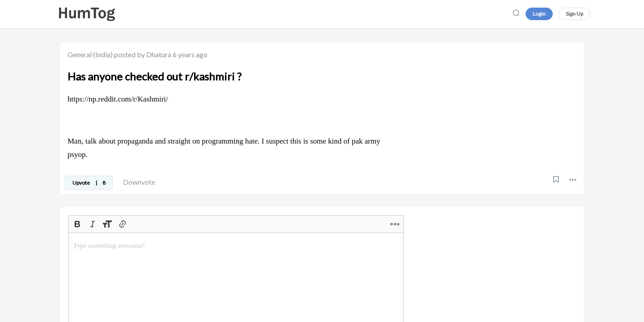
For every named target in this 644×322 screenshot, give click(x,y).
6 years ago (190, 54)
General (80, 54)
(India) (103, 54)
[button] (573, 180)
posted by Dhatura (143, 54)
